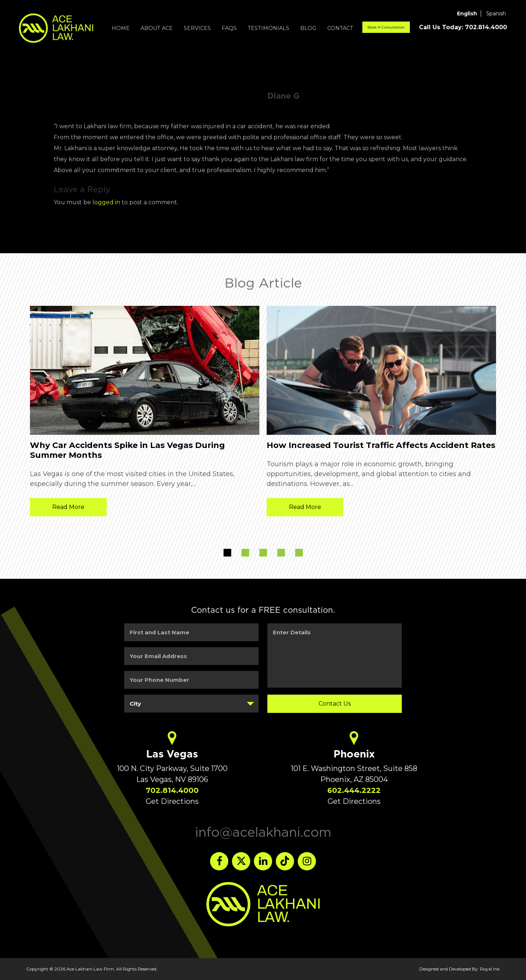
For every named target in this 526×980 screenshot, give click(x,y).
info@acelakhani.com (263, 832)
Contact (340, 28)
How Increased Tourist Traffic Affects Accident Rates (381, 445)
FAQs (229, 28)
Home (121, 28)
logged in (106, 202)
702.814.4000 (172, 790)
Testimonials (268, 28)
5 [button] (299, 553)
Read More (68, 507)
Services (197, 28)
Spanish (496, 14)
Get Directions (172, 801)
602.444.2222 (354, 790)
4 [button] (281, 553)
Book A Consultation (386, 27)
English (467, 14)
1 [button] (227, 553)
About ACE (157, 28)
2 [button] (245, 553)
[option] (145, 413)
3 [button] (263, 553)
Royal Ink (490, 969)
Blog (308, 28)
